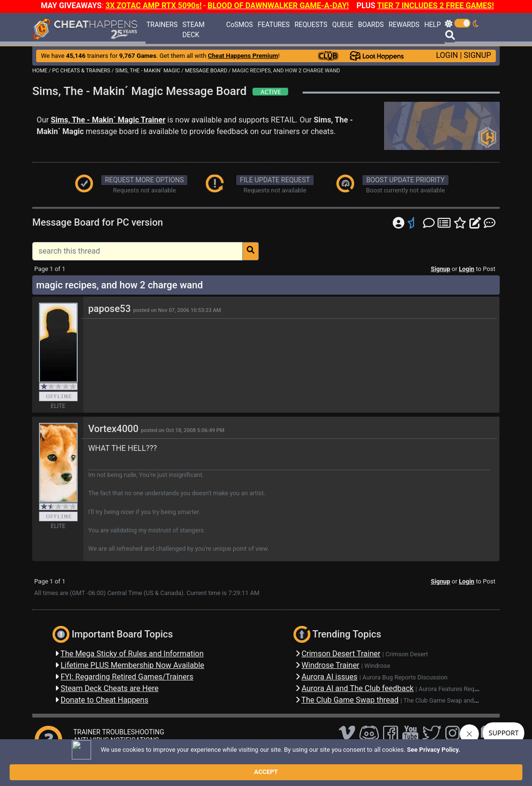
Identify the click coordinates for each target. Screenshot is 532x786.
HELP (432, 25)
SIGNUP (477, 55)
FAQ (179, 765)
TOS (283, 765)
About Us (312, 765)
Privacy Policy (249, 765)
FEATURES (274, 25)
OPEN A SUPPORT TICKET (113, 748)
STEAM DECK (194, 30)
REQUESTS (311, 25)
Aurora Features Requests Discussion (470, 689)
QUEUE (343, 25)
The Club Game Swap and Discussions (456, 700)
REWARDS (404, 25)
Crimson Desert (407, 654)
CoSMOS (239, 25)
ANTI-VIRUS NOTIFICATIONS (116, 740)
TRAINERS (162, 25)
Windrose (377, 666)
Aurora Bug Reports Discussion (405, 677)
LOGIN (447, 55)
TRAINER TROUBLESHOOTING (119, 732)
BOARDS (371, 25)
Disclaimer (207, 765)
